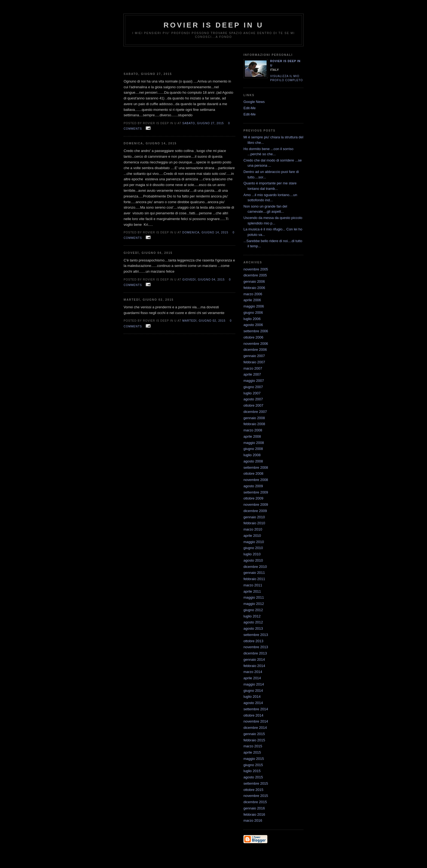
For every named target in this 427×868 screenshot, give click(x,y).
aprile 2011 (252, 591)
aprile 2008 (252, 436)
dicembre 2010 (255, 567)
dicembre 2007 (255, 412)
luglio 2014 (252, 697)
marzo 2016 (253, 820)
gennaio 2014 (254, 660)
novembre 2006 (256, 344)
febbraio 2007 (254, 362)
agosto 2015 (253, 777)
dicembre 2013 (255, 653)
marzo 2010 (253, 529)
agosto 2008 (253, 461)
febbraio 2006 (254, 288)
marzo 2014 (253, 672)
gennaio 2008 (254, 418)
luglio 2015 (252, 771)
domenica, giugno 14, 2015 (205, 232)
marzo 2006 (253, 294)
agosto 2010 (253, 560)
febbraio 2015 (254, 740)
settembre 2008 (256, 467)
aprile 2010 (252, 536)
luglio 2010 (252, 554)
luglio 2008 (252, 455)
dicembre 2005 (255, 275)
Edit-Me (250, 108)
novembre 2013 (256, 647)
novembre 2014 (256, 721)
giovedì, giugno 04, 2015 (204, 280)
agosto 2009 (253, 486)
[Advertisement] (179, 57)
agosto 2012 (253, 622)
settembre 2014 (256, 709)
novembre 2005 (256, 269)
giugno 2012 (253, 610)
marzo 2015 (253, 746)
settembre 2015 (256, 783)
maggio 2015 (254, 759)
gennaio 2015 (254, 734)
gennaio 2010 (254, 517)
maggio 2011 (254, 597)
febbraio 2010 (254, 523)
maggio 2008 (254, 443)
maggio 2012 (254, 604)
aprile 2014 (252, 678)
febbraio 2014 (254, 666)
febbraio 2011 (254, 579)
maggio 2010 (254, 542)
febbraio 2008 (254, 424)
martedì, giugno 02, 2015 (204, 321)
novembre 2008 (256, 480)
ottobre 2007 (253, 405)
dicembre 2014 (255, 728)
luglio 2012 (252, 616)
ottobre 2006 (253, 337)
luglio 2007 (252, 393)
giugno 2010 (253, 548)
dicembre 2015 (255, 802)
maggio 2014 (254, 684)
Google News (254, 102)
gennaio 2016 (254, 808)
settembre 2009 (256, 492)
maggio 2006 (254, 306)
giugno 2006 (253, 313)
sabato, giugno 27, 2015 (203, 123)
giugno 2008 (253, 449)
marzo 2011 (253, 585)
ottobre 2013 (253, 641)
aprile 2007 (252, 374)
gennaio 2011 (254, 573)
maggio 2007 (254, 381)
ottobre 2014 (253, 715)
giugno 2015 (253, 765)
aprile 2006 (252, 300)
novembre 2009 (256, 505)
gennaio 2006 (254, 281)
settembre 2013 (256, 635)
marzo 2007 (253, 368)
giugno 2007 (253, 387)
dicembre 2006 (255, 350)
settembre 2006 (256, 331)
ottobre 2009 (253, 498)
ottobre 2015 (253, 790)
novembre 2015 (256, 796)
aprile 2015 (252, 752)
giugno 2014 (253, 691)
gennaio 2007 (254, 356)
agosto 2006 (253, 325)
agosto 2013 (253, 628)
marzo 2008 (253, 430)
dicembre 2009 (255, 511)
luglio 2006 (252, 319)
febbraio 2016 (254, 814)
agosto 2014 (253, 703)
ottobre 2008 (253, 473)
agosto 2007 (253, 399)
